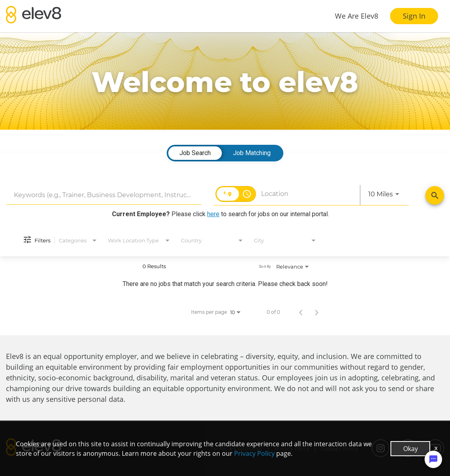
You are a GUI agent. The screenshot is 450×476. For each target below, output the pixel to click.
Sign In (414, 16)
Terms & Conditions (237, 448)
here (213, 214)
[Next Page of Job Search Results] (317, 312)
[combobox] (104, 195)
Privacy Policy (292, 448)
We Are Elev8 (357, 16)
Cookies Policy (339, 448)
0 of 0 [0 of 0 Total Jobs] (273, 312)
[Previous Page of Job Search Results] (301, 312)
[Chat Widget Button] (433, 459)
